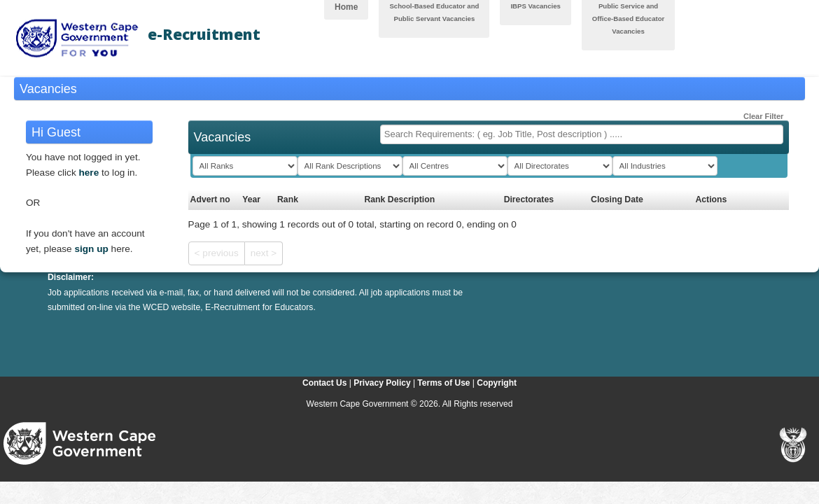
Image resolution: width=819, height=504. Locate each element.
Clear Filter (758, 113)
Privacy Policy (382, 383)
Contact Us (324, 383)
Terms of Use (443, 383)
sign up (91, 249)
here (89, 173)
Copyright (497, 383)
